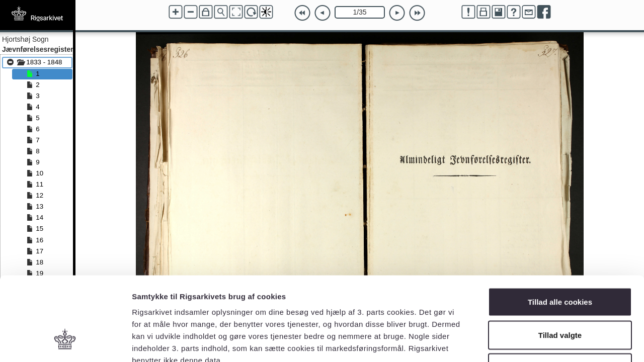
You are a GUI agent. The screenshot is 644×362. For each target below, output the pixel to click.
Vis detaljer (523, 342)
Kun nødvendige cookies (560, 296)
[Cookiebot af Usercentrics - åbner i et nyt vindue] (65, 342)
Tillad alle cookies (560, 230)
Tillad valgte (560, 263)
